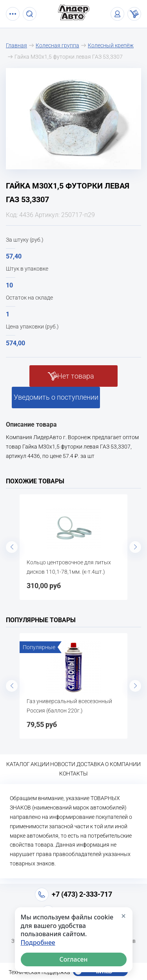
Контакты (73, 774)
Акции (40, 764)
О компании (123, 764)
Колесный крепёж (111, 45)
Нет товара (76, 376)
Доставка (90, 764)
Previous (12, 547)
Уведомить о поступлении (56, 397)
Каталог (18, 764)
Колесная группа (57, 45)
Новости (63, 764)
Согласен (73, 959)
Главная (16, 45)
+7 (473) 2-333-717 (82, 894)
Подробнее (38, 943)
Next (135, 547)
